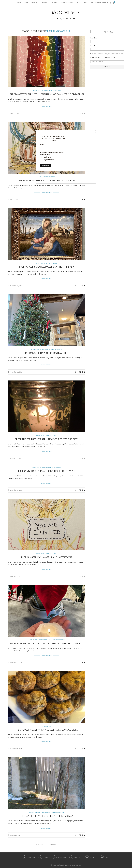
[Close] (95, 131)
